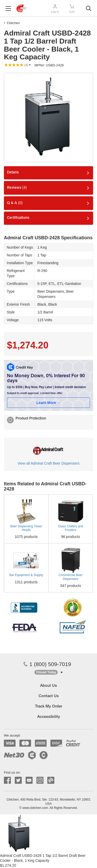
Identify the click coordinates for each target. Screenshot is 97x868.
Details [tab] (13, 173)
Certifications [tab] (18, 218)
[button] (48, 672)
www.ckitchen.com (35, 808)
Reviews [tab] (17, 188)
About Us (48, 686)
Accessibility (49, 717)
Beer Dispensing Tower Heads (26, 528)
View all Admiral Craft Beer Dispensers (48, 463)
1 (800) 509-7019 (47, 664)
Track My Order (48, 707)
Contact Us (49, 696)
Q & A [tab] (15, 203)
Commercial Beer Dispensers (70, 577)
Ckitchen (13, 23)
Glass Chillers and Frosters (70, 528)
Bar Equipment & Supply (26, 575)
